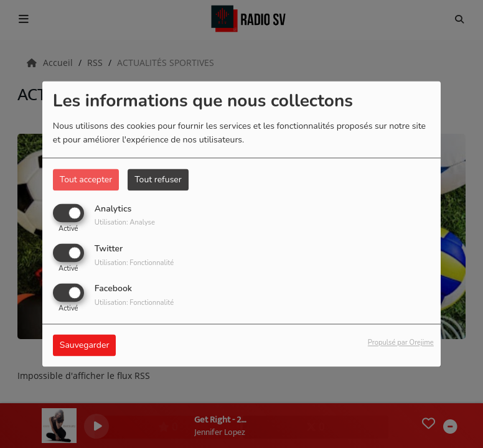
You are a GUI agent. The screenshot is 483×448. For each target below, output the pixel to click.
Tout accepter (86, 180)
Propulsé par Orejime (401, 343)
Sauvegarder (85, 346)
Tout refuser (158, 180)
